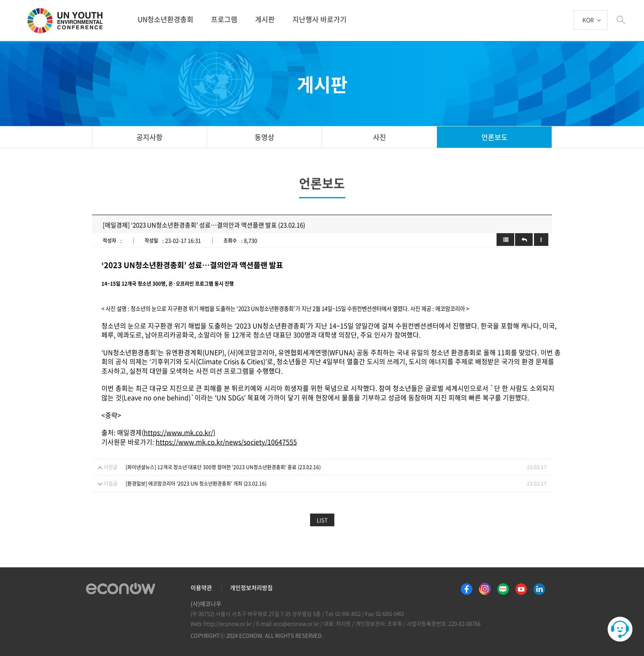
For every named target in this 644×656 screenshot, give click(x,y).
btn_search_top (621, 20)
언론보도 (494, 137)
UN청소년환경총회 (166, 19)
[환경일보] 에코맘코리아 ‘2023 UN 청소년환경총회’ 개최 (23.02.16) (196, 484)
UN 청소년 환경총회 (69, 21)
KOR (588, 20)
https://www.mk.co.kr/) (179, 432)
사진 (379, 137)
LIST (322, 520)
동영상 (264, 137)
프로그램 (224, 19)
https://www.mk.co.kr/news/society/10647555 (226, 442)
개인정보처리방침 (251, 587)
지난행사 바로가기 (320, 19)
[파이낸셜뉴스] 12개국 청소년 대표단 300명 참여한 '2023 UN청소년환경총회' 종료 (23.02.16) (223, 467)
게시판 (265, 19)
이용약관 (201, 587)
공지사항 (149, 137)
